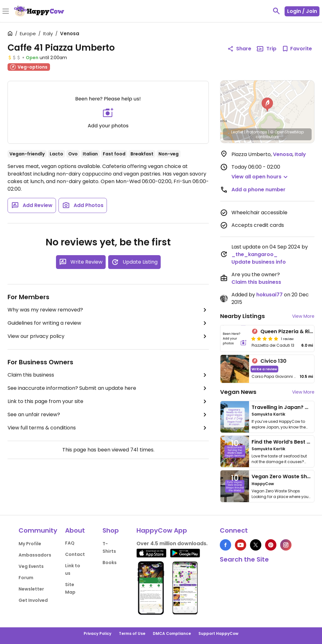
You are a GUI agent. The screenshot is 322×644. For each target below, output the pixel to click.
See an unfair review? (108, 415)
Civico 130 (273, 361)
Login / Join (302, 11)
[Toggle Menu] (6, 12)
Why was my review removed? (108, 310)
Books (110, 563)
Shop (111, 530)
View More (303, 316)
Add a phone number (258, 190)
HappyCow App (162, 530)
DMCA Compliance (172, 633)
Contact (75, 554)
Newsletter (31, 589)
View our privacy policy (108, 336)
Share (239, 49)
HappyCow (263, 484)
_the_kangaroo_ (255, 254)
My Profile (30, 544)
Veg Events (31, 566)
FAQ (70, 543)
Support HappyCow (218, 633)
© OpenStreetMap (287, 132)
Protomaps (257, 132)
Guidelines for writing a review (108, 323)
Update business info (259, 262)
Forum (26, 578)
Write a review (265, 369)
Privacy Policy (97, 633)
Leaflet (237, 132)
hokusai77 (269, 295)
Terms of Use (132, 633)
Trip (266, 49)
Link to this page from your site (108, 401)
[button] (267, 105)
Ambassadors (35, 555)
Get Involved (33, 600)
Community (38, 530)
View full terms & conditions (108, 428)
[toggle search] (276, 11)
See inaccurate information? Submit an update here (108, 388)
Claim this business (108, 375)
